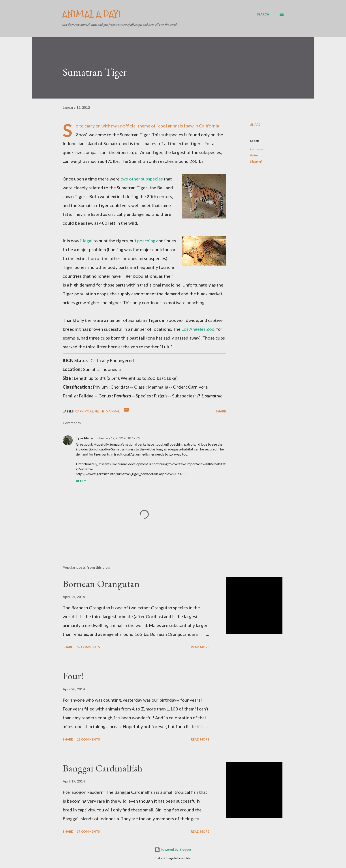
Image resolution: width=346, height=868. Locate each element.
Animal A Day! (91, 14)
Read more (200, 647)
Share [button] (255, 124)
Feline (254, 155)
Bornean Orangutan (101, 584)
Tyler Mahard (86, 438)
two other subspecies (142, 179)
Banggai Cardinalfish (102, 768)
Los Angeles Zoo (198, 329)
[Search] (263, 14)
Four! (73, 676)
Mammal (256, 161)
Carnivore (257, 149)
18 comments (88, 739)
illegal (86, 241)
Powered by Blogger (173, 850)
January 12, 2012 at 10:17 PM (120, 438)
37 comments (88, 831)
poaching (146, 241)
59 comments (88, 647)
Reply (81, 481)
